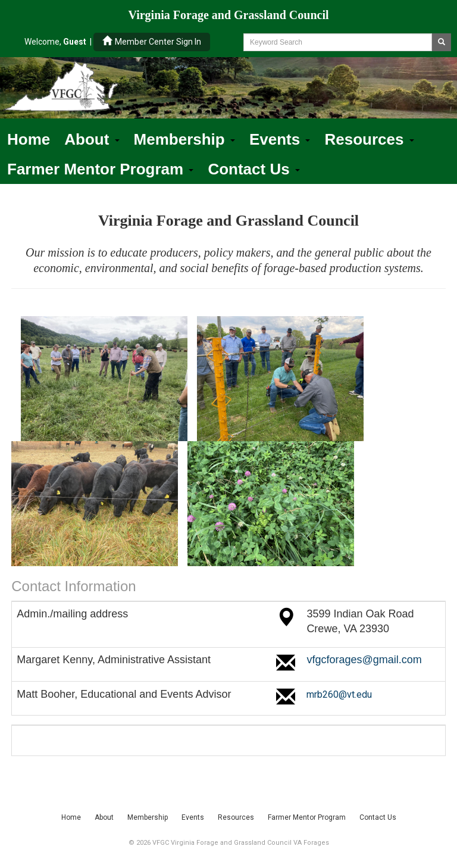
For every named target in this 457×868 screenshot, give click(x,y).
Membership (184, 139)
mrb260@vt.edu (339, 694)
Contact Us (253, 169)
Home (29, 139)
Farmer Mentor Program (100, 169)
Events (280, 139)
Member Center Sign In (152, 41)
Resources (369, 139)
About (92, 139)
